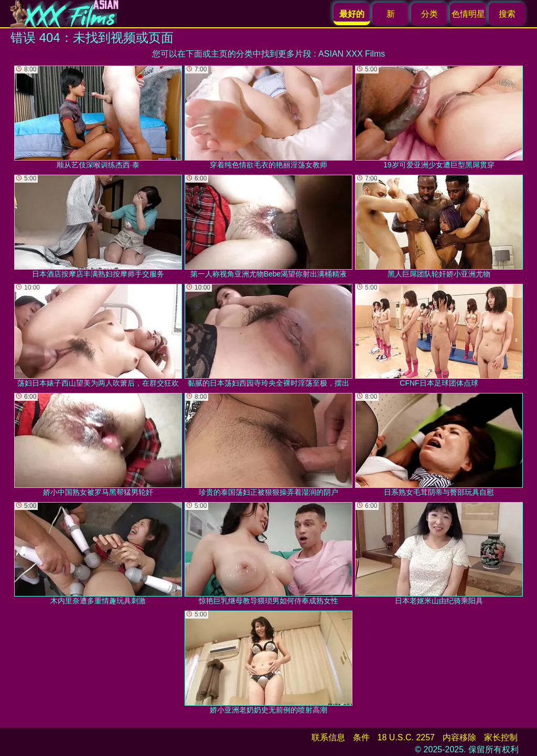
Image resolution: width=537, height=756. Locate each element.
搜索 (507, 14)
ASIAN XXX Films (352, 54)
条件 (361, 737)
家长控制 (501, 737)
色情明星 (468, 14)
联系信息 (328, 737)
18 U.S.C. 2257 (406, 737)
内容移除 (459, 737)
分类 (429, 14)
